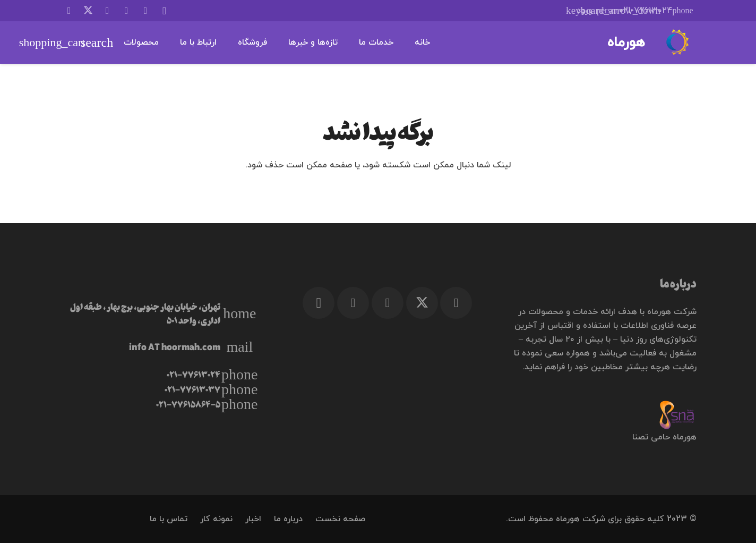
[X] (88, 11)
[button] (587, 11)
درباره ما (288, 519)
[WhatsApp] (145, 11)
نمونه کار (216, 519)
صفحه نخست (340, 519)
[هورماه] (677, 43)
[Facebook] (107, 11)
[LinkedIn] (69, 11)
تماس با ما (169, 519)
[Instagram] (165, 11)
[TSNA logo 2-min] (602, 415)
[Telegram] (126, 11)
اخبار (253, 519)
